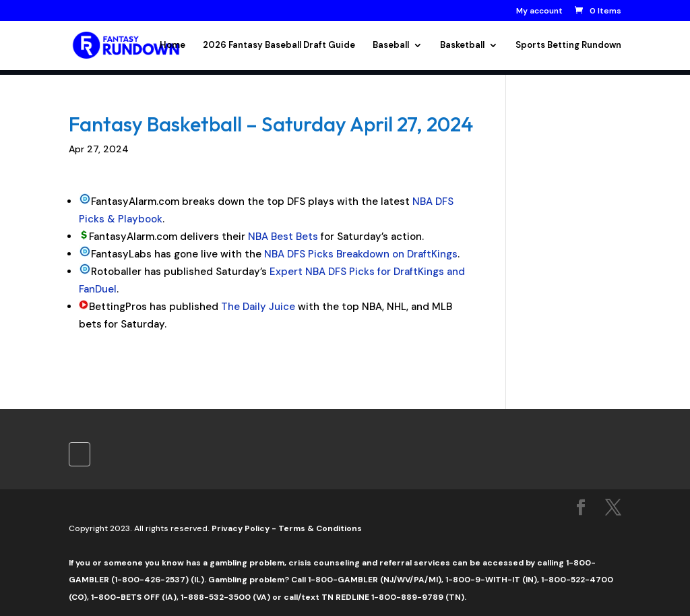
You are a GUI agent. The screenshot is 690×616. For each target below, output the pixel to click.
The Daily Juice (258, 307)
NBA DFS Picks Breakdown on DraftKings (361, 254)
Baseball (391, 45)
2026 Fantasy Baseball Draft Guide (279, 45)
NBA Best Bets (283, 237)
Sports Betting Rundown (568, 45)
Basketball (462, 45)
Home (172, 45)
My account (539, 11)
